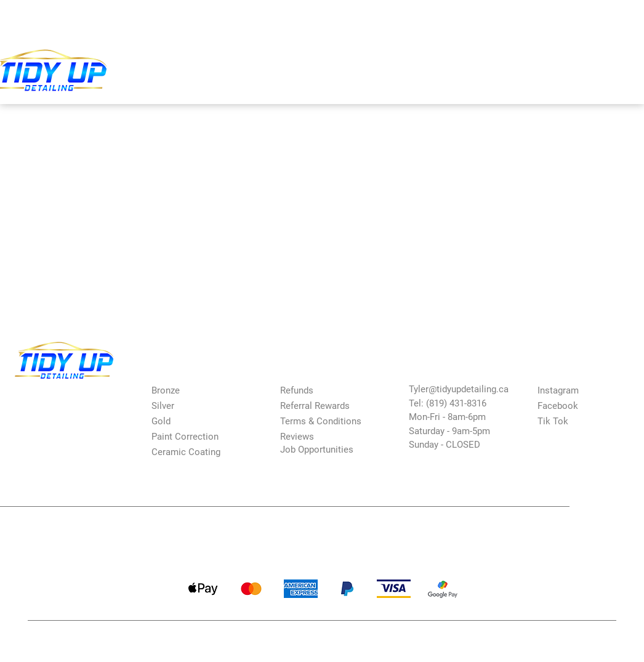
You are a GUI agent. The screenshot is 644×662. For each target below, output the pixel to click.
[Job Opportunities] (331, 450)
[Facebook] (581, 406)
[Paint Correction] (195, 436)
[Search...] (416, 19)
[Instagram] (581, 390)
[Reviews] (324, 436)
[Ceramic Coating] (195, 452)
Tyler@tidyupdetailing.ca (459, 389)
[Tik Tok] (581, 421)
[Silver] (195, 406)
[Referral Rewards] (324, 406)
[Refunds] (324, 390)
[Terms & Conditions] (331, 421)
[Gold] (195, 421)
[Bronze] (195, 390)
